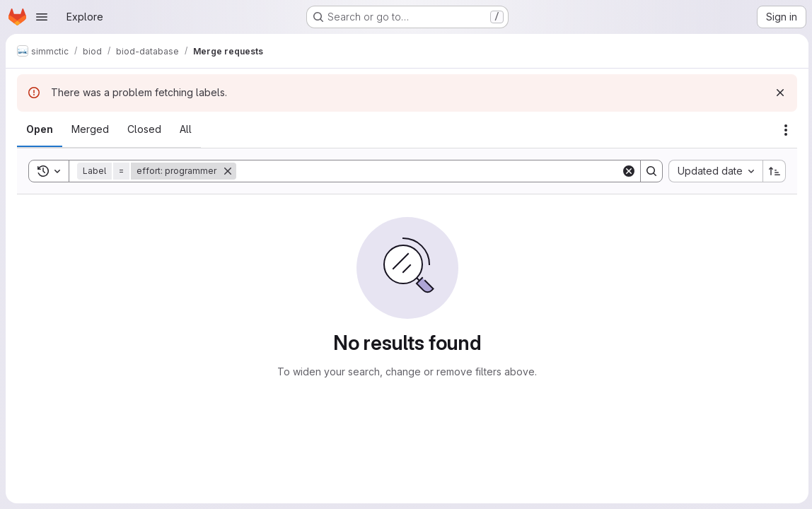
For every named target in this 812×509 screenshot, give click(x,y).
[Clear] (627, 171)
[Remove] (228, 171)
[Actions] (784, 130)
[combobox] (713, 171)
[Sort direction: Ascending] (772, 171)
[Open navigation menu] (42, 17)
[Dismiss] (778, 93)
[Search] (428, 171)
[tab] (40, 129)
